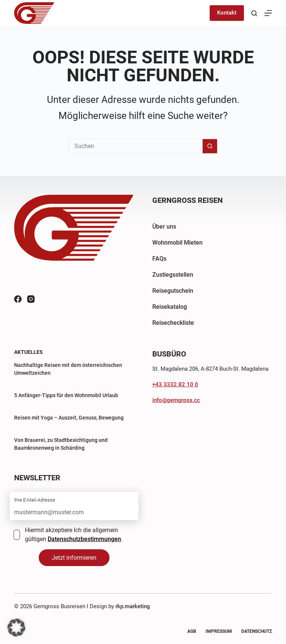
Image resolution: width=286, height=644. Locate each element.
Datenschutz (257, 631)
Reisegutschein (173, 291)
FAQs (159, 259)
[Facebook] (18, 299)
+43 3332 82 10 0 (175, 384)
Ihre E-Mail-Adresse (35, 500)
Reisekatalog (170, 307)
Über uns (164, 227)
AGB (192, 631)
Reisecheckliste (173, 323)
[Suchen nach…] (136, 146)
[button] (16, 628)
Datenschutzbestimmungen (84, 539)
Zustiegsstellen (173, 275)
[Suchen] (254, 13)
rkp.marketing (133, 606)
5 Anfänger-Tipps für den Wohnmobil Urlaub (66, 395)
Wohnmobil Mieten (177, 243)
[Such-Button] (210, 146)
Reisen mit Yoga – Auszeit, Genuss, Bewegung (69, 418)
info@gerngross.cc (176, 400)
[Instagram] (31, 299)
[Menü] (268, 13)
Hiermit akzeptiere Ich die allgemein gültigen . (74, 535)
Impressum (219, 631)
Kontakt (227, 13)
